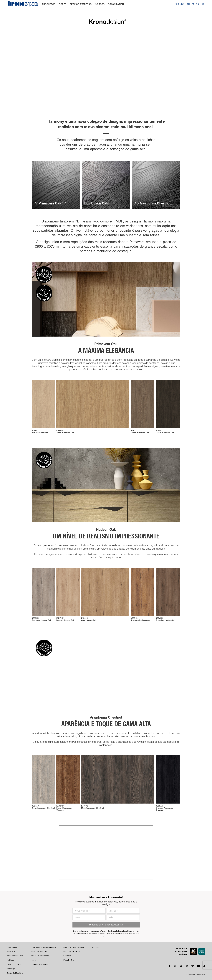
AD (43, 807)
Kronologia (11, 969)
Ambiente (10, 960)
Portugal (180, 4)
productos (49, 4)
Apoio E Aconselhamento (74, 947)
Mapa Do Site (69, 960)
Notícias (95, 947)
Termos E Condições (39, 951)
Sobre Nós (11, 951)
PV (40, 431)
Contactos (67, 956)
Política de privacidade (40, 956)
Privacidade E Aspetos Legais (43, 947)
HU (42, 619)
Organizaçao (12, 947)
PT (193, 4)
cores (63, 4)
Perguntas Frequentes (72, 951)
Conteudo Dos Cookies (40, 964)
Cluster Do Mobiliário (15, 973)
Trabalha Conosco (14, 964)
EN (188, 4)
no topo (100, 4)
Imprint (33, 960)
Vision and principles (15, 956)
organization (116, 4)
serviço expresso (81, 4)
